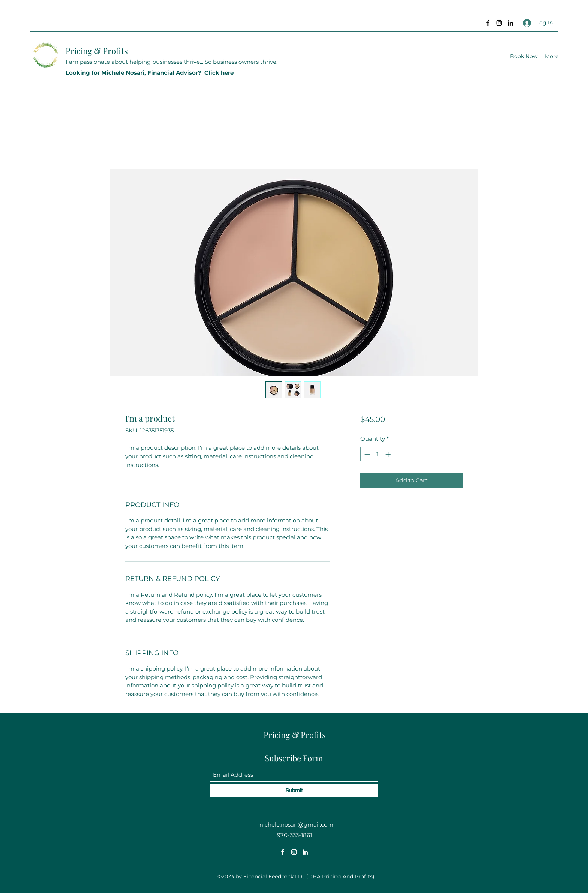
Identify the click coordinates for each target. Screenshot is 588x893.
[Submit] (294, 790)
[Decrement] (367, 454)
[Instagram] (499, 23)
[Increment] (389, 454)
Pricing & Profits (97, 51)
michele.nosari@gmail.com (295, 825)
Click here (219, 73)
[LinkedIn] (510, 23)
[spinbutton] (377, 454)
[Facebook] (488, 23)
